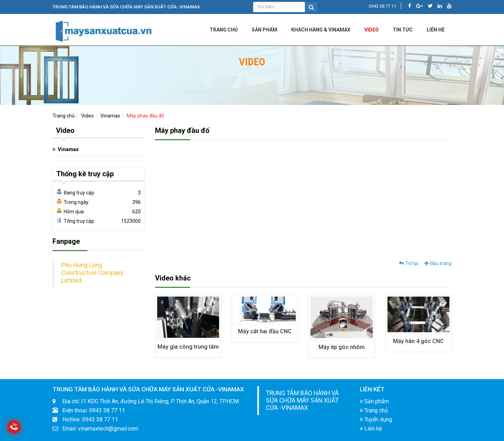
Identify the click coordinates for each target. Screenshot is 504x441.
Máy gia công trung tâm (188, 347)
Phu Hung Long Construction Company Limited (92, 273)
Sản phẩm (264, 30)
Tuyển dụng (376, 419)
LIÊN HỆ (436, 30)
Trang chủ (224, 30)
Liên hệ (371, 429)
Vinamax (110, 116)
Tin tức (403, 30)
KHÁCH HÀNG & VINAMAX (321, 30)
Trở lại (409, 263)
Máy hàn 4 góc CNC (418, 341)
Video (372, 30)
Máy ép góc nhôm (342, 347)
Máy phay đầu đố (145, 116)
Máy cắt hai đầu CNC (265, 331)
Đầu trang (438, 263)
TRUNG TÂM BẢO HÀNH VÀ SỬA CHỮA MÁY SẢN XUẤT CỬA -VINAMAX (302, 400)
